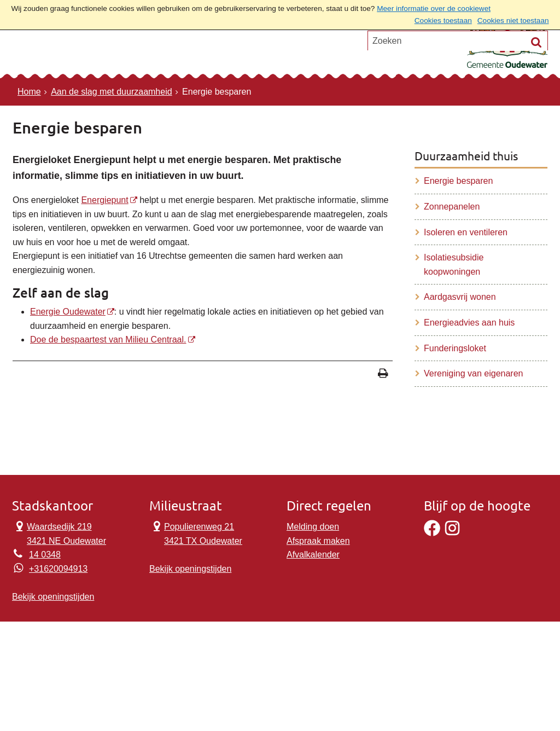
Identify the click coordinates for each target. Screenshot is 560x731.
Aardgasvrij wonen (460, 297)
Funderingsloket (455, 348)
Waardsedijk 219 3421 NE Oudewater (59, 533)
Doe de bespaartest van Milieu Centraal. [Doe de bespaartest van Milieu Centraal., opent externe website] (108, 340)
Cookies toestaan (443, 21)
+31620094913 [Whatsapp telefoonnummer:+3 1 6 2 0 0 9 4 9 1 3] (58, 569)
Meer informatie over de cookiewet (434, 8)
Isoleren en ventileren (466, 232)
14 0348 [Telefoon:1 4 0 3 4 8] (45, 555)
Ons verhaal (202, 52)
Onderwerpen (57, 52)
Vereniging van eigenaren (473, 373)
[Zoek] (536, 93)
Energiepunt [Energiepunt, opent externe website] (104, 200)
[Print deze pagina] (383, 375)
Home (29, 92)
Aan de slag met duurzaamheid (111, 92)
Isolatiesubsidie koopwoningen (454, 265)
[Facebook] (432, 533)
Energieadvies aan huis (469, 323)
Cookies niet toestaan (513, 21)
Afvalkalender (313, 555)
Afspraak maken (318, 541)
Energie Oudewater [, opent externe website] (68, 312)
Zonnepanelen (452, 207)
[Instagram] (452, 533)
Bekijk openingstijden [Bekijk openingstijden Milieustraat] (190, 569)
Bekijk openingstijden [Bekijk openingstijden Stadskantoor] (53, 597)
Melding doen (313, 527)
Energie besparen (458, 181)
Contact (132, 52)
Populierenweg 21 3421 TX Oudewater (196, 533)
